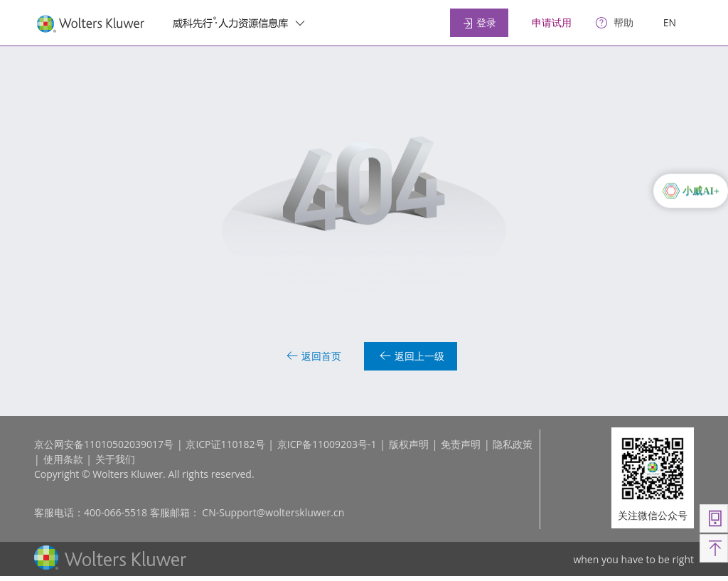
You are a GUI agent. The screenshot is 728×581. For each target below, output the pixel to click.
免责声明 (461, 444)
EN (670, 22)
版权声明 (409, 444)
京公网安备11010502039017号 (104, 444)
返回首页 (314, 356)
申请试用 (552, 22)
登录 (479, 22)
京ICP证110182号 (225, 444)
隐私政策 (513, 444)
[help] (615, 23)
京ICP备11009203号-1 (327, 444)
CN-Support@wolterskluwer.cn (273, 512)
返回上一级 (412, 356)
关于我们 (115, 459)
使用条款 (63, 459)
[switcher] (300, 23)
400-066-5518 (116, 512)
